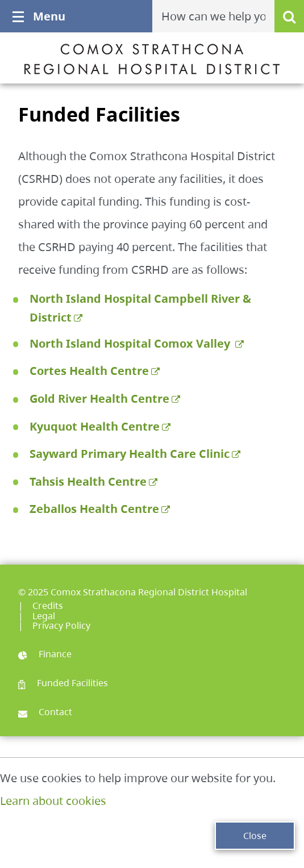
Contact (45, 712)
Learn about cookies (53, 801)
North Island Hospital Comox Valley (131, 343)
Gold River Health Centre (99, 398)
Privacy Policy (61, 625)
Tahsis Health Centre (88, 481)
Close (255, 836)
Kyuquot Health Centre (95, 426)
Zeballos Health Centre (94, 509)
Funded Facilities (63, 683)
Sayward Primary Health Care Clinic (130, 454)
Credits (48, 606)
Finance (45, 654)
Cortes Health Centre (89, 371)
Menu (39, 16)
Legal (44, 616)
